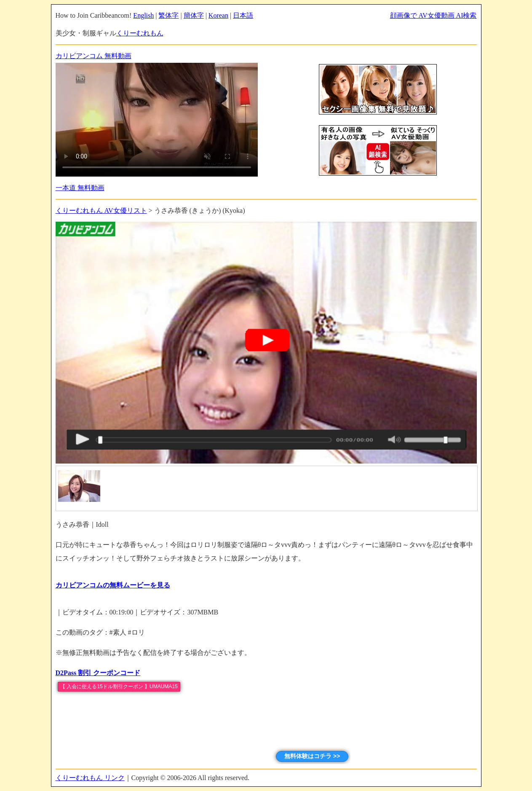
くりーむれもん (140, 33)
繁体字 (168, 15)
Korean (218, 15)
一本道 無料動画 (80, 188)
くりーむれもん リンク (90, 778)
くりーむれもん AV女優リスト (101, 210)
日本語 (243, 15)
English (143, 15)
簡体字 (194, 15)
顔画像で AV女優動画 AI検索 (433, 15)
